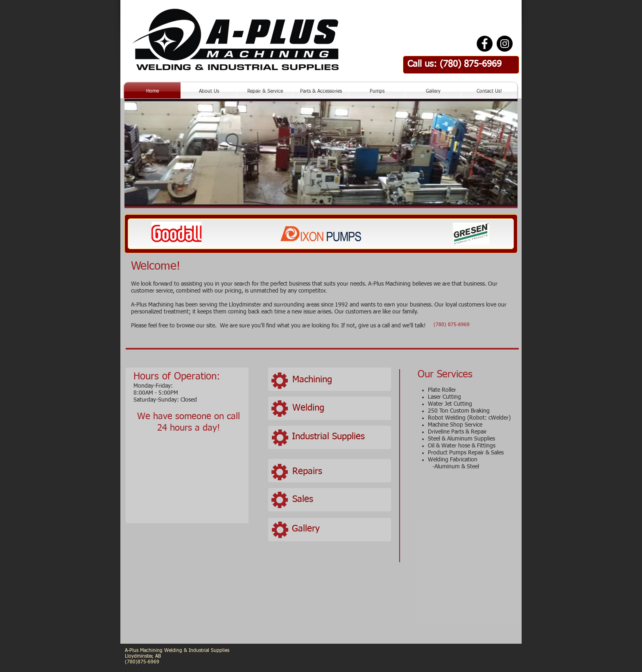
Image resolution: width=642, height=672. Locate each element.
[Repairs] (339, 472)
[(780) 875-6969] (452, 325)
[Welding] (339, 408)
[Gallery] (339, 529)
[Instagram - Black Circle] (505, 44)
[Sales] (339, 500)
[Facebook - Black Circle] (485, 44)
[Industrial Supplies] (339, 437)
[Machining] (339, 380)
